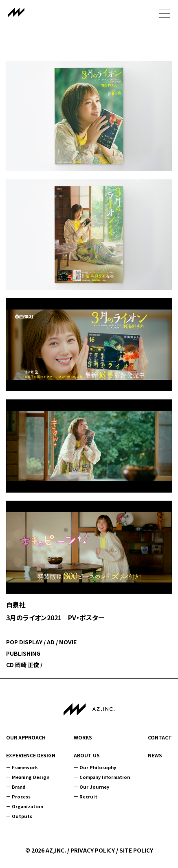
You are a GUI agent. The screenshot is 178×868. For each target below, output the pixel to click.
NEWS (155, 755)
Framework (25, 767)
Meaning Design (31, 777)
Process (21, 796)
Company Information (105, 777)
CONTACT (160, 737)
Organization (27, 806)
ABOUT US (87, 755)
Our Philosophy (98, 767)
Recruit (88, 796)
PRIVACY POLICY (93, 850)
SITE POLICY (136, 850)
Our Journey (94, 787)
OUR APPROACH (26, 737)
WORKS (83, 737)
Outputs (22, 816)
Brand (19, 787)
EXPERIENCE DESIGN (31, 755)
